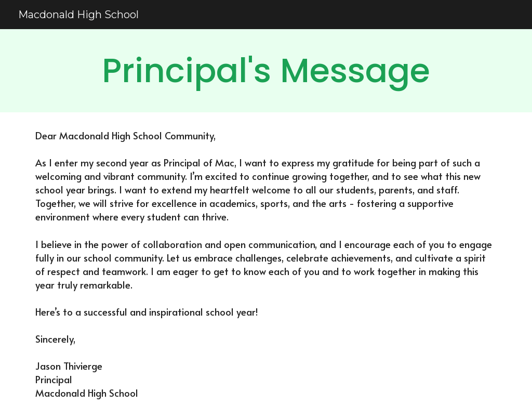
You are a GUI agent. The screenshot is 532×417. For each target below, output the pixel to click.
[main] (266, 71)
